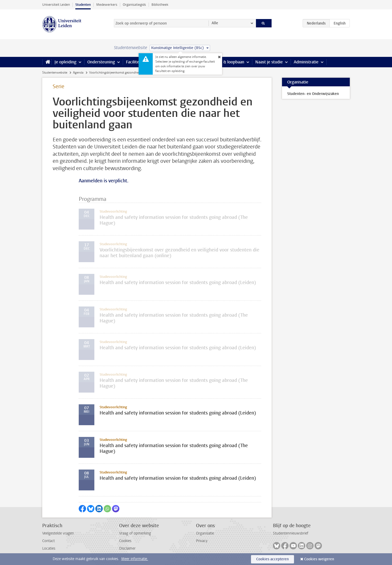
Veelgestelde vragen (58, 533)
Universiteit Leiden (56, 5)
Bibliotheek (160, 5)
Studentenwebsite (55, 73)
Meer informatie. (135, 559)
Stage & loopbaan (228, 62)
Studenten (83, 5)
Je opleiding (65, 62)
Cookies (125, 541)
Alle (215, 23)
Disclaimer (127, 548)
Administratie (306, 62)
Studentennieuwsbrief (291, 533)
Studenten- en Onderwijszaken (313, 94)
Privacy (202, 541)
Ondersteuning (101, 62)
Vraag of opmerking (135, 533)
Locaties (49, 548)
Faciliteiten (136, 62)
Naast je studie (269, 62)
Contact (48, 541)
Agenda (78, 73)
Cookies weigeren (319, 559)
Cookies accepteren (272, 559)
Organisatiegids (134, 5)
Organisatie (205, 533)
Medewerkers (107, 5)
